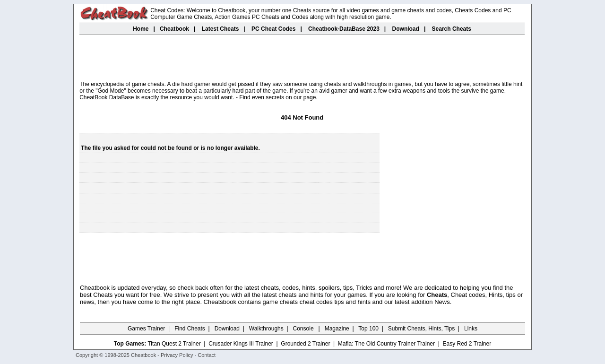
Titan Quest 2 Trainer (174, 344)
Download (227, 329)
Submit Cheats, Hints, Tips (421, 329)
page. (311, 97)
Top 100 (368, 329)
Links (471, 329)
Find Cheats (190, 329)
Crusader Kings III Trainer (241, 344)
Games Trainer (146, 329)
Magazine (337, 329)
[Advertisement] (302, 59)
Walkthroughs (266, 329)
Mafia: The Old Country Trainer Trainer (386, 344)
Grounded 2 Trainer (305, 344)
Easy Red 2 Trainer (467, 344)
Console (304, 329)
